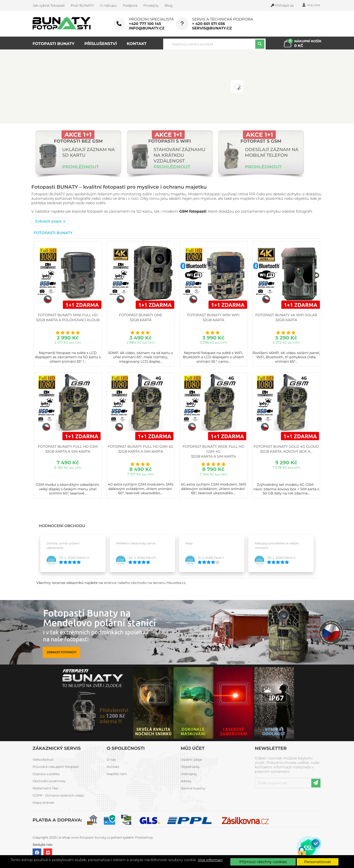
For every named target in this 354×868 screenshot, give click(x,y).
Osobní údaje (191, 760)
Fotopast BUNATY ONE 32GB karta (141, 317)
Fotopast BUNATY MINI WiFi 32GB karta (213, 317)
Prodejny (151, 5)
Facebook (37, 853)
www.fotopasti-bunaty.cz (91, 838)
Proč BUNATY (82, 5)
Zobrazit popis (49, 221)
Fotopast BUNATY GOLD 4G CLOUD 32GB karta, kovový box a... (286, 449)
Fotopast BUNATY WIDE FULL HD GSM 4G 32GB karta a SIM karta (214, 451)
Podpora (130, 5)
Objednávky (190, 767)
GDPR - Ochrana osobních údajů (58, 796)
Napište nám (117, 774)
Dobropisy (189, 774)
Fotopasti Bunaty (53, 233)
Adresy (186, 781)
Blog (168, 5)
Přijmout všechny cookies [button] (263, 862)
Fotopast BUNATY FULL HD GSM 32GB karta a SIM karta (68, 449)
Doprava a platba (46, 774)
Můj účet (193, 748)
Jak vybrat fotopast (49, 5)
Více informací (210, 860)
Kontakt (113, 767)
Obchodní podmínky (49, 781)
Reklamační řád (45, 788)
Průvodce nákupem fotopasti (56, 767)
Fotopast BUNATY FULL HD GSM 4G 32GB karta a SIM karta (140, 449)
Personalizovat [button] (318, 862)
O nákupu (108, 5)
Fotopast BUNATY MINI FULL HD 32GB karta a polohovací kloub (68, 317)
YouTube (48, 853)
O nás (111, 760)
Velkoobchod (43, 760)
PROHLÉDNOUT (81, 167)
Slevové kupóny (193, 788)
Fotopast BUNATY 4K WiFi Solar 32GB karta (286, 317)
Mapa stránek (43, 803)
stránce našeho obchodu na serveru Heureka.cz (145, 583)
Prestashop (144, 838)
